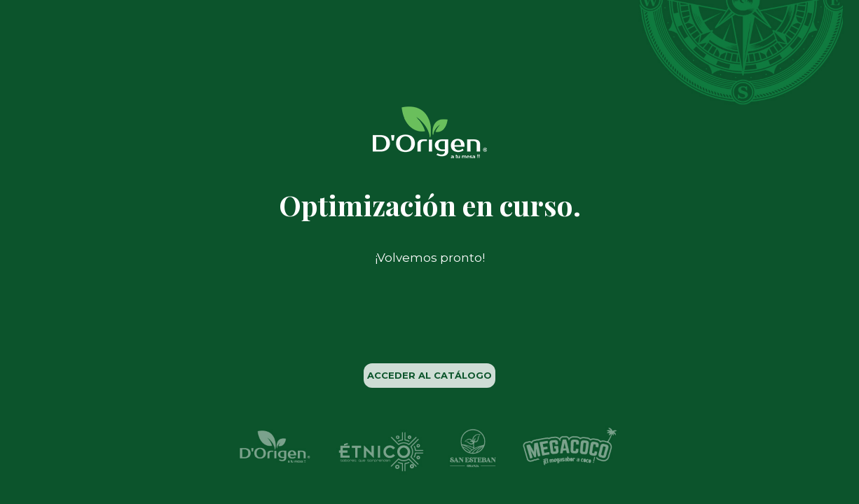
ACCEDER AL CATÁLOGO (429, 375)
